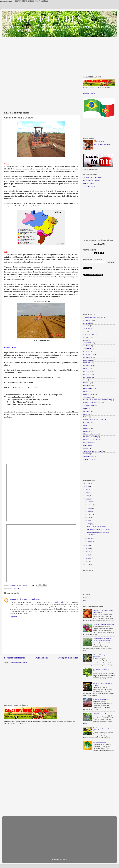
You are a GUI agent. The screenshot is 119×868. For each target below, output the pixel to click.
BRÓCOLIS (87, 377)
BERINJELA (88, 360)
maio (89, 517)
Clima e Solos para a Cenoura (97, 526)
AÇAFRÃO (87, 323)
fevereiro (91, 538)
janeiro (90, 542)
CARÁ (86, 380)
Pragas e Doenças (89, 442)
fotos (85, 601)
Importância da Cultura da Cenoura (99, 529)
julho (90, 511)
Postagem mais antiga (68, 658)
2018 (88, 549)
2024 (88, 486)
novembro (91, 502)
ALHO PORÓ (88, 343)
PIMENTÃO (87, 431)
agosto (90, 508)
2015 (88, 558)
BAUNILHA (88, 357)
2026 (88, 483)
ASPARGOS (87, 349)
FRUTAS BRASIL (89, 183)
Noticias (86, 417)
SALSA (86, 448)
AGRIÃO (86, 329)
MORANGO (87, 414)
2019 (88, 546)
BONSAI (86, 369)
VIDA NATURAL (89, 186)
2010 (88, 564)
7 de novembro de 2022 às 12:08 (29, 599)
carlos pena (100, 141)
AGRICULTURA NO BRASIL (93, 178)
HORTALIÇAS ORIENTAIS (93, 403)
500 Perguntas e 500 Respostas (93, 317)
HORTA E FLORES (44, 19)
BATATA (86, 351)
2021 (88, 496)
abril (89, 520)
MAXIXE (87, 408)
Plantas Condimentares (91, 434)
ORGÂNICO (88, 423)
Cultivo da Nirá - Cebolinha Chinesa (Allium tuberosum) (102, 640)
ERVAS (86, 391)
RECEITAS (87, 445)
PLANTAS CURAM (90, 437)
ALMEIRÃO (88, 346)
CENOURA (17, 589)
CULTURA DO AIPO (100, 714)
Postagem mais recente (14, 658)
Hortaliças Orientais (99, 742)
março (90, 524)
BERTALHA (87, 363)
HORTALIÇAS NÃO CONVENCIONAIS (97, 400)
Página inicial (42, 658)
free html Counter (89, 94)
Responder (13, 617)
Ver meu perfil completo (102, 144)
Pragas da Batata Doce (100, 699)
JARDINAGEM (89, 406)
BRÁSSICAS (88, 374)
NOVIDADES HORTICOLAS (93, 420)
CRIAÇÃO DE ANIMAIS (92, 180)
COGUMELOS (88, 388)
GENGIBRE (87, 397)
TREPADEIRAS (89, 457)
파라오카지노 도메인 (62, 602)
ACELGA (87, 326)
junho (90, 514)
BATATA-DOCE (89, 354)
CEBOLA (87, 383)
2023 (88, 490)
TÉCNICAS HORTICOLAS (92, 451)
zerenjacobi (14, 599)
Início (85, 598)
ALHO (86, 340)
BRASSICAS (88, 371)
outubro (90, 505)
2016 (88, 555)
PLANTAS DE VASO (90, 440)
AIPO (85, 332)
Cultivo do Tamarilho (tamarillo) (104, 624)
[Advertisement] (59, 57)
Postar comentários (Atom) (19, 663)
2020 (88, 499)
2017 (88, 552)
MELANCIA (88, 411)
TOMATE (87, 454)
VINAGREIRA (88, 460)
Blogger (64, 859)
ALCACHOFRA (89, 334)
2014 (88, 561)
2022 (88, 493)
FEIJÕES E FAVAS (90, 394)
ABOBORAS (88, 320)
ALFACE (86, 337)
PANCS (86, 425)
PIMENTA (87, 428)
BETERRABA (88, 366)
